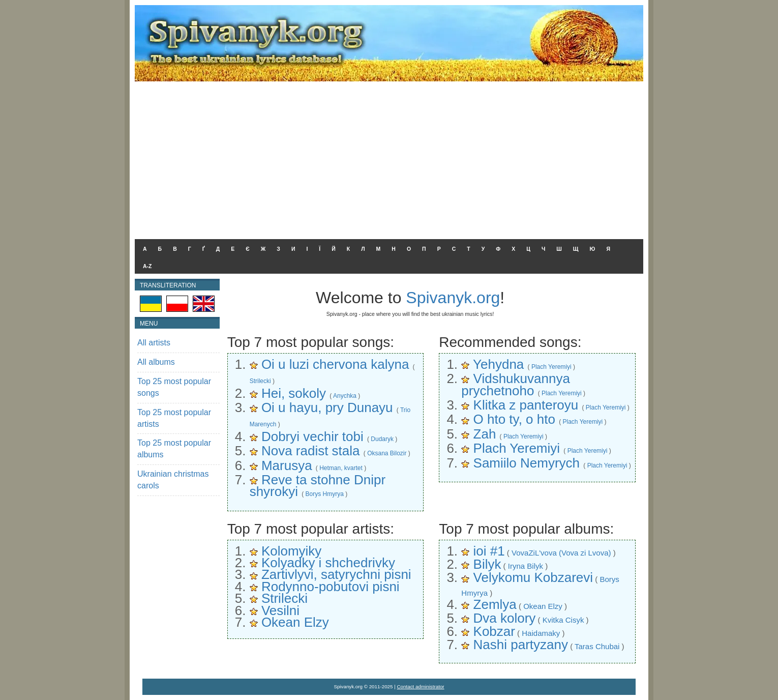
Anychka (345, 396)
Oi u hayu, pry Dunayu (327, 407)
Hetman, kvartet (341, 468)
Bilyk (487, 564)
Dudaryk (382, 439)
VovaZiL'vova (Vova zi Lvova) (561, 553)
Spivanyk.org (453, 298)
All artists (154, 343)
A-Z (147, 266)
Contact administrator (421, 687)
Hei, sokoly (294, 393)
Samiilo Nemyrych (527, 463)
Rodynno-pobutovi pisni (331, 587)
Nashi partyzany (521, 645)
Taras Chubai (597, 646)
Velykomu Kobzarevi (533, 577)
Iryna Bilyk (526, 566)
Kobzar (494, 631)
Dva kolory (505, 618)
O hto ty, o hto (514, 419)
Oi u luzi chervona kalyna (335, 364)
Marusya (287, 465)
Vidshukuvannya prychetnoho (516, 384)
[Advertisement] (389, 158)
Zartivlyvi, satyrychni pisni (336, 574)
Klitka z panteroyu (526, 405)
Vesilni (280, 610)
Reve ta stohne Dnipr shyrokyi (318, 486)
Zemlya (495, 604)
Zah (485, 434)
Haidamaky (541, 633)
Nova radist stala (311, 451)
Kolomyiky (291, 551)
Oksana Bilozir (387, 453)
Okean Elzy (295, 622)
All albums (156, 362)
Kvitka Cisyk (563, 620)
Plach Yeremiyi (551, 367)
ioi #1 (489, 551)
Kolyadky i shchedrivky (328, 563)
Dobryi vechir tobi (312, 436)
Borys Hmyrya (325, 494)
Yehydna (498, 364)
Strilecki (260, 381)
